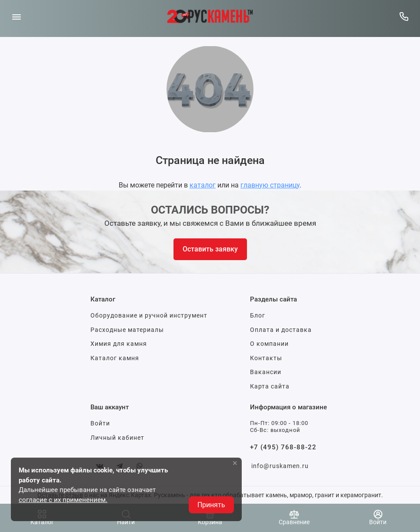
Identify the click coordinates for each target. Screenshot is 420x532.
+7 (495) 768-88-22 (283, 447)
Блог (258, 315)
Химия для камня (119, 344)
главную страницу (270, 185)
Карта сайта (270, 386)
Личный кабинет (117, 438)
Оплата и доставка (281, 330)
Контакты (266, 358)
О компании (269, 344)
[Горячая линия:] (404, 16)
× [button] (235, 463)
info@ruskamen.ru (280, 466)
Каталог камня (115, 358)
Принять (211, 505)
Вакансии (266, 372)
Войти (100, 423)
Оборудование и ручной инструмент (149, 315)
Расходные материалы (127, 330)
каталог (203, 185)
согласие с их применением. (63, 500)
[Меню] (16, 16)
